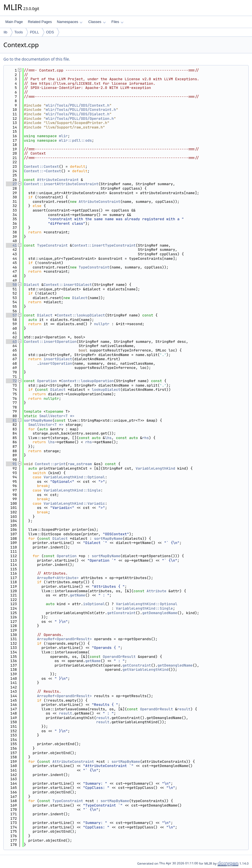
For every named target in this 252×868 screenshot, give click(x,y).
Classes (97, 22)
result (184, 709)
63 (11, 342)
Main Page (14, 22)
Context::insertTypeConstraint (104, 245)
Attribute (156, 591)
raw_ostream (80, 464)
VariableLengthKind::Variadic (74, 503)
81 (11, 420)
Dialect (32, 285)
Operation (47, 381)
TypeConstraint (52, 245)
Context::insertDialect (68, 285)
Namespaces (70, 22)
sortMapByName (38, 420)
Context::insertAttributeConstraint (61, 184)
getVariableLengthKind (146, 670)
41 (11, 245)
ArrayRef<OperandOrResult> (64, 639)
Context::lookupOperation (88, 381)
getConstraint (121, 613)
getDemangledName (160, 613)
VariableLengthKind (155, 468)
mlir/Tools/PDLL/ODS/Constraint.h (81, 110)
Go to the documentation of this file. (37, 59)
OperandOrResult (119, 657)
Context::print (50, 464)
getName (78, 595)
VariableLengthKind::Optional (74, 477)
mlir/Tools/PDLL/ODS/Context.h (78, 105)
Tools (19, 32)
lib (5, 32)
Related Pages (40, 22)
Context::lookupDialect (81, 315)
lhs (108, 438)
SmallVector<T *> (57, 416)
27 (11, 184)
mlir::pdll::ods (75, 140)
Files (118, 22)
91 (11, 464)
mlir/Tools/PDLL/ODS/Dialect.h (78, 114)
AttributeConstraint (58, 180)
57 (11, 315)
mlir (63, 136)
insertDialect (58, 359)
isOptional (94, 604)
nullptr (102, 324)
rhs (145, 438)
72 (11, 381)
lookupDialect (106, 390)
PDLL (34, 32)
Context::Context (41, 167)
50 (11, 285)
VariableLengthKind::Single (72, 490)
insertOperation (56, 363)
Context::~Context (43, 171)
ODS (50, 32)
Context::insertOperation (50, 342)
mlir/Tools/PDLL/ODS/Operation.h (80, 119)
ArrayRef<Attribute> (58, 578)
